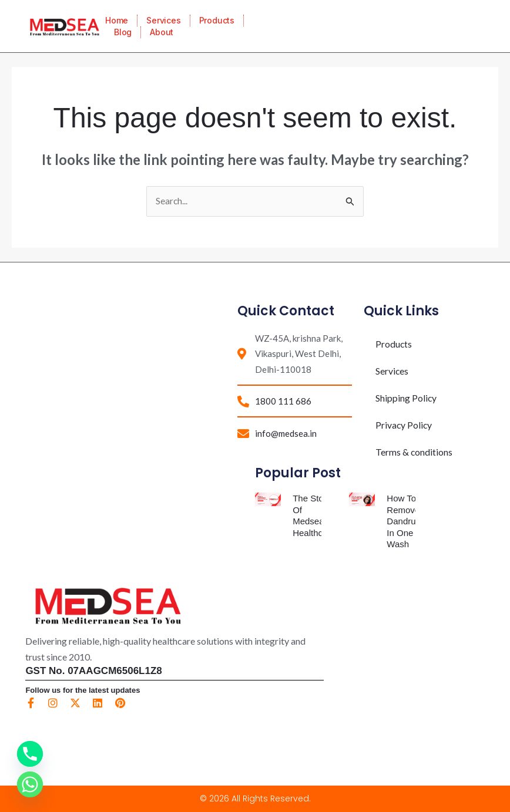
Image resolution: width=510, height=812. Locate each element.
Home (117, 20)
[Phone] (30, 754)
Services (163, 20)
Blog (123, 32)
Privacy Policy (404, 425)
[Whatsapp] (30, 784)
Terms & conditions (414, 452)
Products (217, 20)
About (162, 32)
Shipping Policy (406, 398)
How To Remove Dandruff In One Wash (403, 522)
